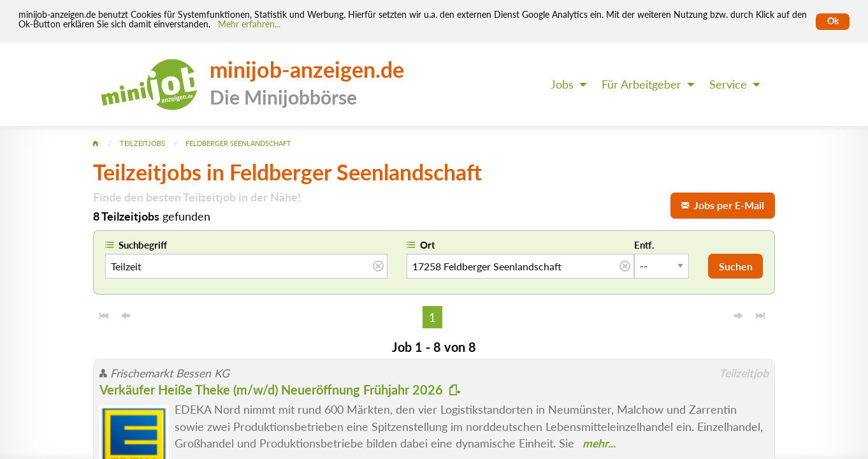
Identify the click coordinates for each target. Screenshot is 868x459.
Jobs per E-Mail (723, 205)
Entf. (644, 245)
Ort (428, 245)
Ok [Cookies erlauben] (833, 21)
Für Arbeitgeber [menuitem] (641, 84)
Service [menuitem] (728, 84)
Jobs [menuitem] (562, 84)
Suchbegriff (143, 245)
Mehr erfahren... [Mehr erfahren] (249, 24)
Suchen (736, 266)
